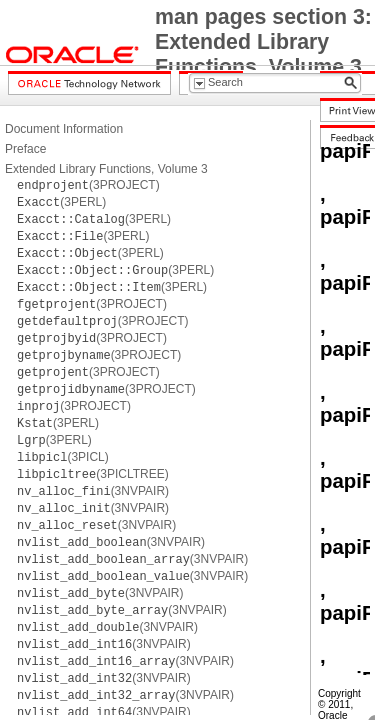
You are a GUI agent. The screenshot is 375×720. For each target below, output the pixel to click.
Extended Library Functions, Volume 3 (106, 169)
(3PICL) (63, 457)
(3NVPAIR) (93, 491)
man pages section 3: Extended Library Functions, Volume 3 (263, 42)
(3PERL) (61, 202)
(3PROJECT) (88, 185)
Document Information (64, 129)
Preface (25, 149)
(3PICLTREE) (93, 474)
